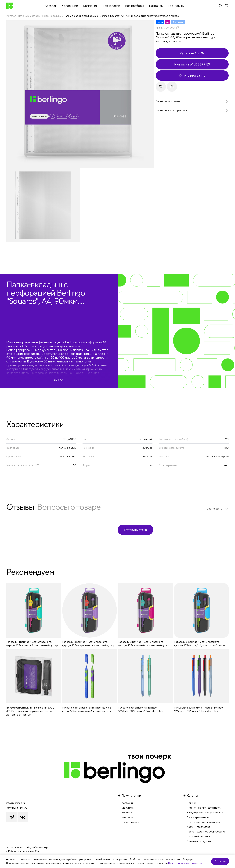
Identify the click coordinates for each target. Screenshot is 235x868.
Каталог (11, 16)
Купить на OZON (192, 53)
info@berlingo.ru (16, 803)
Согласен (220, 861)
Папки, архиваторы (29, 16)
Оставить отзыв (135, 530)
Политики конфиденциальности (187, 863)
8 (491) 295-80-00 (17, 808)
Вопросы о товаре (69, 507)
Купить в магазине (192, 75)
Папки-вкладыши (52, 16)
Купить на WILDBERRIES (192, 64)
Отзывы (20, 507)
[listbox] (218, 509)
